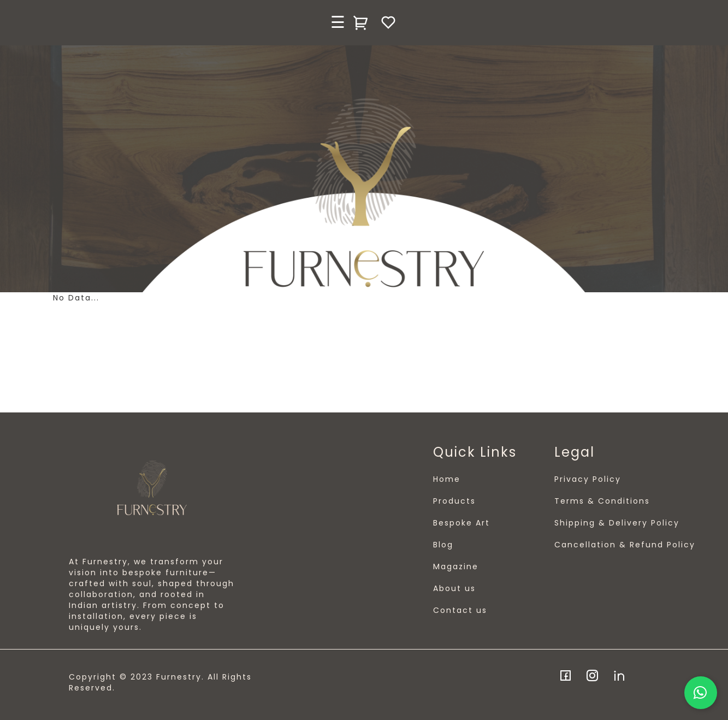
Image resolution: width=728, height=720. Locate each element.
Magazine (456, 566)
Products (454, 501)
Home (447, 479)
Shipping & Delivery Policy (617, 523)
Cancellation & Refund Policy (625, 545)
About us (454, 588)
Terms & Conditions (602, 501)
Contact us (460, 610)
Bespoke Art (461, 523)
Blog (443, 545)
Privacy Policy (588, 479)
